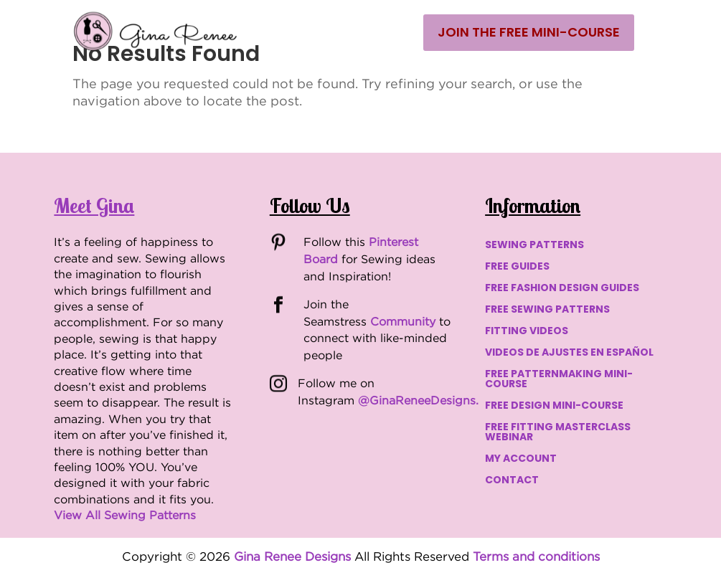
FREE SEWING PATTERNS (547, 310)
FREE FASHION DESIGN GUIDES (562, 289)
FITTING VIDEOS (527, 332)
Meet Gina (94, 205)
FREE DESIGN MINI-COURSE (554, 406)
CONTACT (512, 481)
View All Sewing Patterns (125, 515)
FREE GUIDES (517, 267)
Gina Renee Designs (292, 556)
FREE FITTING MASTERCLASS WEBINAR (558, 433)
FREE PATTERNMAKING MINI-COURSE (559, 380)
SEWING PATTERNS (534, 246)
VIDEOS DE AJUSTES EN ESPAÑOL (569, 353)
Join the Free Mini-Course (529, 32)
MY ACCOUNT (521, 459)
